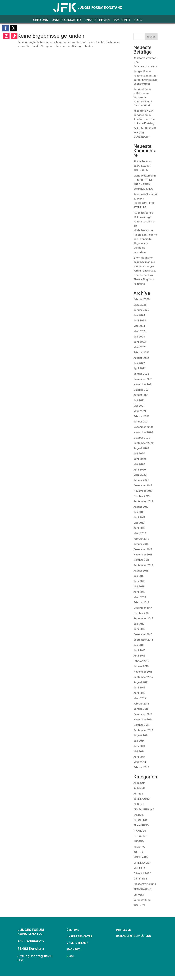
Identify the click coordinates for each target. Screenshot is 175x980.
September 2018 (143, 565)
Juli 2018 (139, 576)
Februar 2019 (141, 539)
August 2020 (141, 448)
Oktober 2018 (142, 560)
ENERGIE (139, 815)
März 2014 (140, 762)
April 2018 (139, 592)
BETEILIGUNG (142, 799)
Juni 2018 (139, 581)
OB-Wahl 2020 (142, 873)
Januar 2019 (141, 544)
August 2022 (141, 358)
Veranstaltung (142, 900)
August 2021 (141, 395)
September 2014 (143, 730)
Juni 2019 (139, 517)
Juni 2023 (140, 342)
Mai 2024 (139, 326)
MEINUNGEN (141, 857)
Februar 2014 (141, 767)
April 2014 (139, 757)
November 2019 (143, 491)
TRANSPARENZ (142, 889)
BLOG (138, 20)
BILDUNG (139, 804)
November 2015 (143, 672)
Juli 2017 (139, 624)
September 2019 (143, 501)
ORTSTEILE (140, 879)
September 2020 (144, 443)
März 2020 (140, 475)
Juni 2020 (140, 459)
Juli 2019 (139, 512)
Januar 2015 (141, 709)
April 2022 (140, 368)
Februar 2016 (141, 661)
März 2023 (140, 347)
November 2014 (143, 719)
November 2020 (143, 432)
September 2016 (143, 640)
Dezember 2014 (143, 714)
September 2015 (143, 677)
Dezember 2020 (143, 427)
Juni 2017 (139, 629)
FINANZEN (140, 831)
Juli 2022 (139, 363)
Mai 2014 (139, 751)
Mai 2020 (139, 464)
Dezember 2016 (143, 634)
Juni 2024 (140, 320)
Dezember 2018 (143, 549)
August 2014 (141, 735)
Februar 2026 (142, 299)
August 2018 (141, 571)
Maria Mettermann (145, 176)
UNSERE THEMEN (97, 20)
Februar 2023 (142, 352)
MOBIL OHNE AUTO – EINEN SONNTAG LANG (143, 184)
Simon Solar (141, 161)
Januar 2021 (141, 422)
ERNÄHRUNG (141, 825)
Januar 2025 (141, 310)
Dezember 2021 (143, 379)
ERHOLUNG (140, 820)
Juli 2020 (139, 453)
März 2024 (140, 331)
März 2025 (140, 305)
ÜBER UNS (41, 20)
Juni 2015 (139, 688)
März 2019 (140, 533)
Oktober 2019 (142, 496)
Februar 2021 (141, 416)
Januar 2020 (141, 480)
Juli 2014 (139, 741)
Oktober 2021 (142, 390)
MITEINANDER (142, 863)
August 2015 (141, 682)
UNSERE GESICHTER (66, 20)
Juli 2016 (139, 645)
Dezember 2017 (143, 608)
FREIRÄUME (140, 836)
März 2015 (140, 698)
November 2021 (143, 384)
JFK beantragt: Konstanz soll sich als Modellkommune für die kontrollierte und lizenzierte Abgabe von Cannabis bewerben (145, 235)
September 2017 (143, 618)
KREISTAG (139, 847)
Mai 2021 (139, 406)
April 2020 (140, 470)
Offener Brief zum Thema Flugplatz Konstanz (144, 279)
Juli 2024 (139, 315)
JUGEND (139, 841)
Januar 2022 (141, 374)
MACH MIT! (122, 20)
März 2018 (140, 597)
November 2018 (143, 555)
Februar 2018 (141, 602)
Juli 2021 (139, 400)
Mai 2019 (139, 523)
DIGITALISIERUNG (144, 809)
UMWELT (139, 895)
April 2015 (139, 693)
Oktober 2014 (142, 725)
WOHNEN (139, 905)
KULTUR (138, 852)
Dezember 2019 (143, 485)
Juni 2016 (139, 650)
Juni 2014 (139, 746)
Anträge (138, 794)
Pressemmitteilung (145, 884)
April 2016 (139, 656)
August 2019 (141, 507)
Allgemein (139, 783)
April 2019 (139, 528)
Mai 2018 (139, 586)
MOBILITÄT (140, 868)
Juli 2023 (139, 337)
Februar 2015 (141, 704)
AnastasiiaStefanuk (145, 194)
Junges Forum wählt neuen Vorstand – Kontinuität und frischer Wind (143, 97)
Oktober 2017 (142, 613)
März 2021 (140, 411)
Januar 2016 (141, 666)
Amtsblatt (139, 788)
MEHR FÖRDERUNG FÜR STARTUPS (144, 203)
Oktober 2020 (142, 438)
